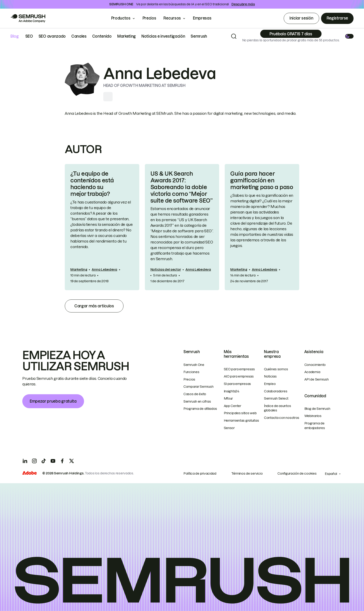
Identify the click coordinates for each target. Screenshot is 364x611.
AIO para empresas (239, 376)
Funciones (191, 372)
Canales (79, 36)
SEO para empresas (239, 369)
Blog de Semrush (317, 409)
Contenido (102, 36)
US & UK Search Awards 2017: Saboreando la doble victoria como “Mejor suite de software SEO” (181, 187)
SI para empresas (237, 384)
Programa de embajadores (315, 426)
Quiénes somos (276, 369)
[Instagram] (34, 461)
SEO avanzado (52, 36)
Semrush (199, 36)
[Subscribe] (291, 34)
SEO (29, 36)
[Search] (234, 36)
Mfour (228, 398)
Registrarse (337, 18)
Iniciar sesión (301, 18)
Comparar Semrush (198, 387)
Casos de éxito (195, 394)
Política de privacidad (200, 473)
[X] (71, 461)
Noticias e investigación (163, 36)
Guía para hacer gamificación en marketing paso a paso (262, 180)
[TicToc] (44, 461)
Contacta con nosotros (282, 418)
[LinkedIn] (25, 461)
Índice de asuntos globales (277, 408)
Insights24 (232, 391)
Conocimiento (315, 365)
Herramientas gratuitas (241, 420)
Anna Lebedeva (104, 269)
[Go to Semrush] (28, 18)
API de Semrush (317, 379)
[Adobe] (29, 473)
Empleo (270, 384)
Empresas (205, 18)
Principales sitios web (240, 413)
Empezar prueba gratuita (53, 401)
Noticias (270, 376)
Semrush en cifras (197, 401)
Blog (15, 36)
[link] (102, 227)
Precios (149, 18)
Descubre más (243, 4)
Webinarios (313, 416)
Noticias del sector (166, 269)
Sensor (229, 428)
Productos (121, 18)
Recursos (172, 18)
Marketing (127, 36)
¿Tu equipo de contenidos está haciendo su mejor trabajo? (92, 184)
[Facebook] (62, 461)
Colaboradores (276, 391)
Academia (312, 372)
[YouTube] (53, 461)
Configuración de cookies (297, 473)
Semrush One (194, 365)
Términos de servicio (247, 473)
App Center (232, 406)
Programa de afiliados (200, 409)
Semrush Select (276, 398)
